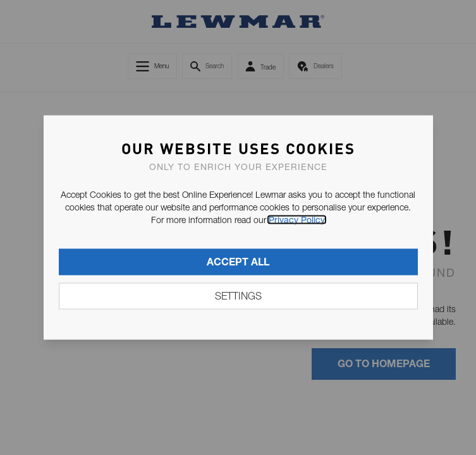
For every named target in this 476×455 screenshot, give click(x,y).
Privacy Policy (297, 220)
